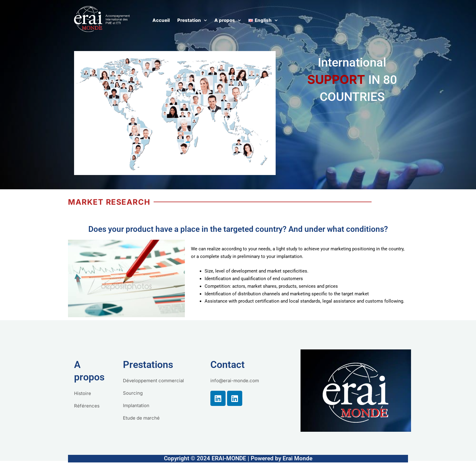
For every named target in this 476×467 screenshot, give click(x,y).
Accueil (161, 20)
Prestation (192, 21)
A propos (228, 21)
